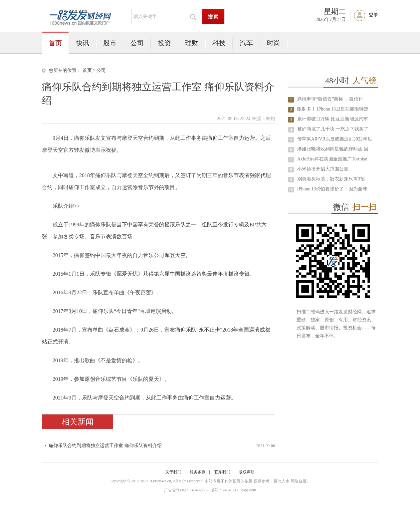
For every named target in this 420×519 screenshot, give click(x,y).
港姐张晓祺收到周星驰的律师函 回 (333, 149)
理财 (192, 43)
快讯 (83, 43)
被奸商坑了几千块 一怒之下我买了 (333, 129)
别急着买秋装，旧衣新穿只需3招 (331, 179)
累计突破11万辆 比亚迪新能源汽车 (333, 119)
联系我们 (222, 472)
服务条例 (198, 472)
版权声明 (247, 472)
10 (291, 190)
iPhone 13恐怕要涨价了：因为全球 (332, 189)
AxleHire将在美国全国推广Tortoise (332, 159)
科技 (219, 43)
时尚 (274, 43)
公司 (137, 43)
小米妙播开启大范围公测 (323, 169)
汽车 (246, 43)
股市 (110, 43)
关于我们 (173, 472)
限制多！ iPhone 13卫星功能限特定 (333, 109)
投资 (164, 43)
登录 (373, 15)
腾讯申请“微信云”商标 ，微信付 (330, 99)
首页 (55, 43)
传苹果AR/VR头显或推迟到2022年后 (335, 139)
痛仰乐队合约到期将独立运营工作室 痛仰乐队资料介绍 (105, 446)
